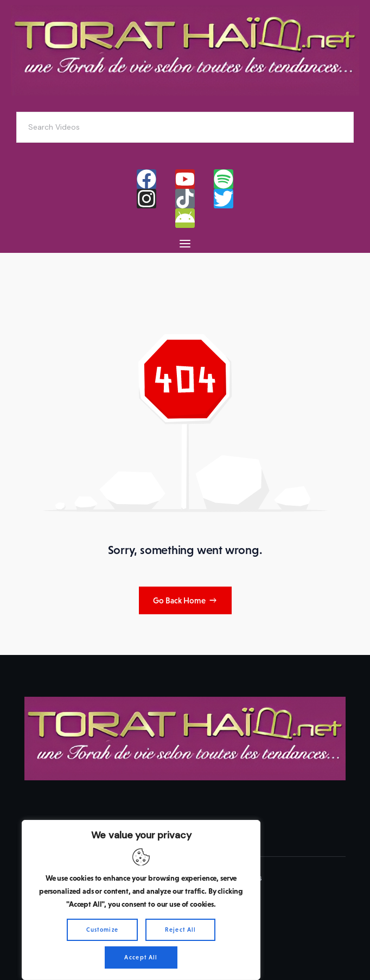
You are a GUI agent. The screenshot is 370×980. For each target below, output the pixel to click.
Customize (103, 930)
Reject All (180, 930)
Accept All (141, 957)
